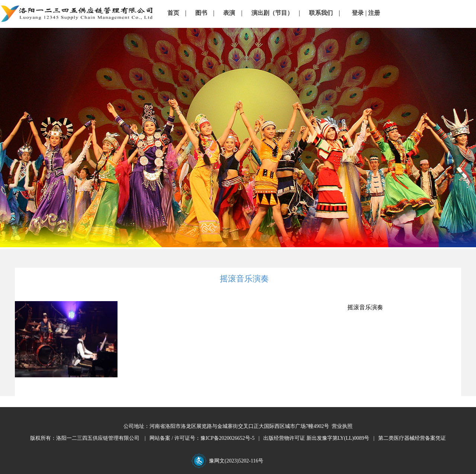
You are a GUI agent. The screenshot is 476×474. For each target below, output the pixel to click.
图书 (201, 13)
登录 (358, 13)
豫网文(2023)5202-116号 (236, 461)
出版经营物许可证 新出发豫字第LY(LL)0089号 (316, 438)
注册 (374, 13)
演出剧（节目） (272, 13)
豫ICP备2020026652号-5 (227, 438)
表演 (229, 13)
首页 (173, 13)
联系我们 (321, 13)
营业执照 (342, 426)
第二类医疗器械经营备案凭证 (412, 438)
